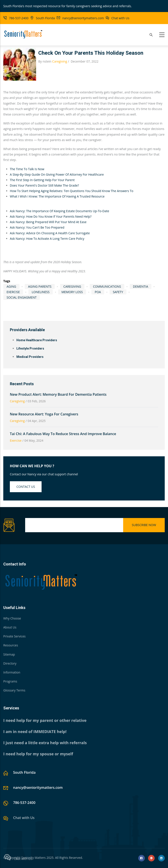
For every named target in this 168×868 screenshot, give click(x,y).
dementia (141, 286)
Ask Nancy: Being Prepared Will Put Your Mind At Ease (48, 222)
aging (11, 286)
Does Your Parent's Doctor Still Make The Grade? (44, 185)
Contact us (26, 487)
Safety (118, 292)
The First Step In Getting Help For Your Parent (42, 180)
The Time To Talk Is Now (27, 169)
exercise (13, 292)
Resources (11, 645)
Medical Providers (30, 357)
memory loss (72, 292)
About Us (10, 627)
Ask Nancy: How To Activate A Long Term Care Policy (47, 239)
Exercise (16, 440)
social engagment (22, 297)
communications (107, 286)
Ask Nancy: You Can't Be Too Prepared (37, 227)
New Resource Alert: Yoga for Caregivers (44, 414)
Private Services (14, 636)
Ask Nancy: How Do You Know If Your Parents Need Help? (51, 216)
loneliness (41, 292)
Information (12, 672)
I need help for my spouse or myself (38, 754)
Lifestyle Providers (30, 348)
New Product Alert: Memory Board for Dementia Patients (58, 394)
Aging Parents (40, 286)
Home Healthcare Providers (37, 340)
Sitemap (9, 654)
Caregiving (60, 61)
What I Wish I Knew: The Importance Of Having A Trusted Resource (57, 196)
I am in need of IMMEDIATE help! (35, 731)
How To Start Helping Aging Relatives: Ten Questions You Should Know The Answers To (72, 191)
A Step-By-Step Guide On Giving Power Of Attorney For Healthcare (57, 174)
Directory (10, 663)
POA (98, 292)
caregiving (72, 286)
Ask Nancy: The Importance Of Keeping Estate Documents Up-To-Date (59, 211)
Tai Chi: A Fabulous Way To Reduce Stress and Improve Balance (63, 434)
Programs (10, 681)
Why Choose (12, 618)
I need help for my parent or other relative (45, 720)
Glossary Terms (14, 690)
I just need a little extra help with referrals (45, 743)
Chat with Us (120, 18)
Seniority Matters (33, 858)
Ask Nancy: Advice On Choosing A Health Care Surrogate (50, 233)
